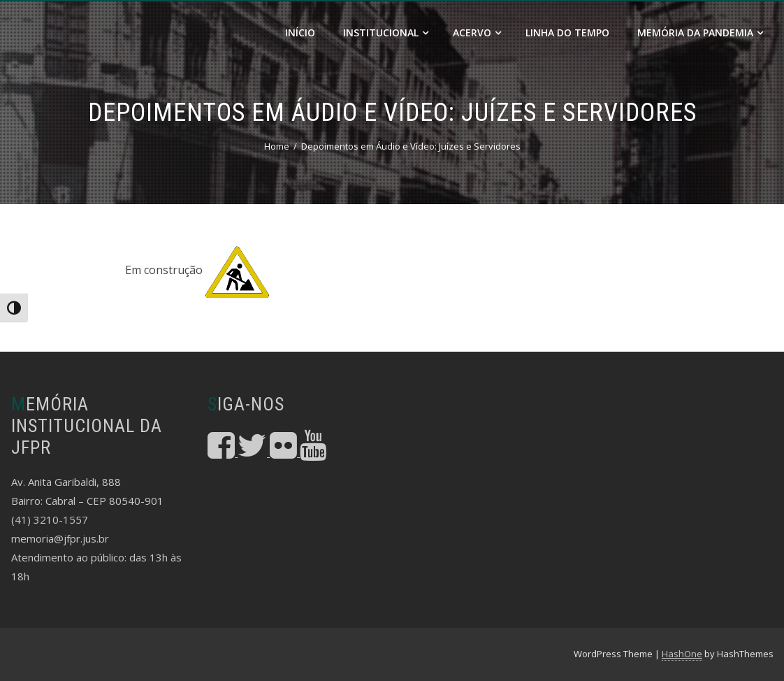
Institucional (386, 33)
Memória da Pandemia (700, 33)
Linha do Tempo (567, 33)
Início (300, 33)
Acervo (477, 33)
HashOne (682, 654)
